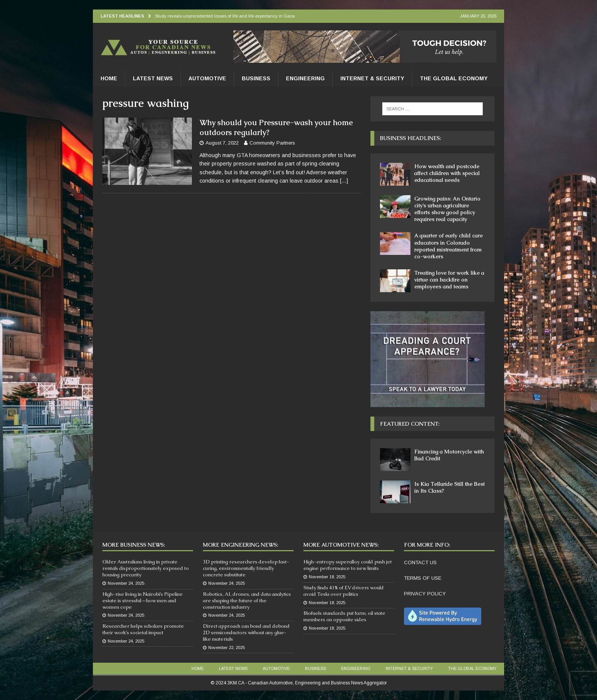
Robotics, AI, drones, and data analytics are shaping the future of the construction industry (247, 601)
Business (256, 78)
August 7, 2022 (222, 143)
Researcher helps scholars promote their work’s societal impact (143, 629)
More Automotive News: (341, 545)
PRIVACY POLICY (425, 594)
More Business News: (134, 545)
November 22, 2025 (227, 647)
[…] (344, 181)
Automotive (207, 78)
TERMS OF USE (423, 578)
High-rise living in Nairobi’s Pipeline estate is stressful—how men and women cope (143, 601)
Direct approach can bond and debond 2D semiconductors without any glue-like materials (246, 632)
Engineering (305, 78)
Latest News (153, 78)
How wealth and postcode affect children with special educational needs (447, 173)
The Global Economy (454, 78)
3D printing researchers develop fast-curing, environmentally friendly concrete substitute (246, 568)
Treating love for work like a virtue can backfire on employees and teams (449, 280)
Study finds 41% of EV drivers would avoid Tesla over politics (344, 591)
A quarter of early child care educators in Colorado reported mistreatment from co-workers (449, 246)
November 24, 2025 (126, 583)
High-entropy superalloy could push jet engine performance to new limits (348, 565)
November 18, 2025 (327, 577)
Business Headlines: (410, 138)
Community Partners (272, 143)
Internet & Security (372, 78)
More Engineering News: (240, 545)
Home (109, 78)
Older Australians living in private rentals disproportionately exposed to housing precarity (146, 568)
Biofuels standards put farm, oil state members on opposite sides (344, 616)
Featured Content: (410, 424)
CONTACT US (420, 562)
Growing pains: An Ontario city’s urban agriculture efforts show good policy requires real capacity (447, 209)
